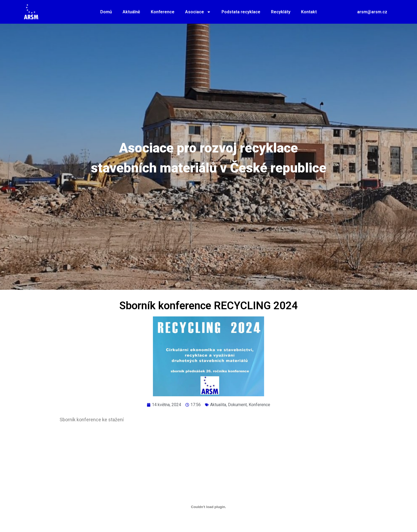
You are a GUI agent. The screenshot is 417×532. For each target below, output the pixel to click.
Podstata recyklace (241, 12)
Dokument (237, 405)
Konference (163, 12)
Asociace (198, 12)
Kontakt (309, 12)
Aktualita (218, 405)
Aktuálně (131, 12)
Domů (106, 12)
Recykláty (281, 12)
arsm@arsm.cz (372, 12)
